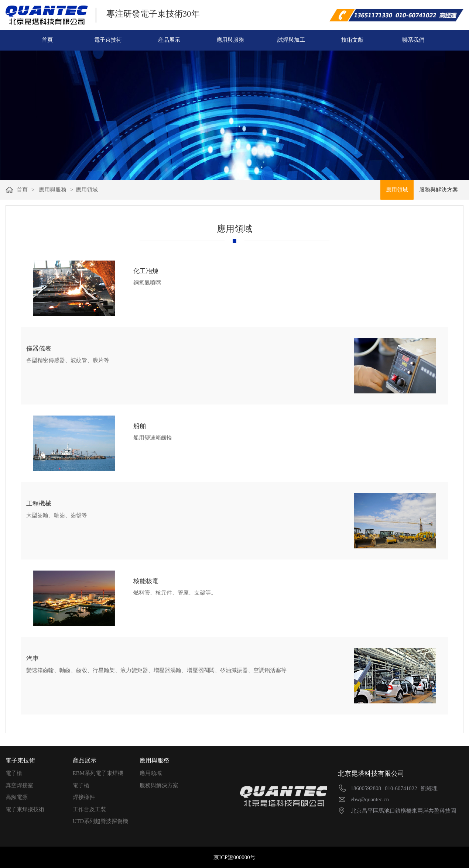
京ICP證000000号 (234, 857)
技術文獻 (352, 40)
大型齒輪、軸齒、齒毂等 (57, 515)
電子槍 (14, 773)
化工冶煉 (146, 271)
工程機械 (39, 504)
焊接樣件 (84, 797)
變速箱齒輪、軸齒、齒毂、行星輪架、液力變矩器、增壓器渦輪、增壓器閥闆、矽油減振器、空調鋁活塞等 (156, 670)
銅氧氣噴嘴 (147, 283)
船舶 (140, 426)
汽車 (32, 659)
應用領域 (151, 773)
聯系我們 (413, 40)
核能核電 (146, 581)
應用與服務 (230, 40)
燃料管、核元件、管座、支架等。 (175, 593)
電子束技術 (108, 40)
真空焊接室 (19, 785)
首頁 (47, 40)
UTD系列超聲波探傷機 (101, 821)
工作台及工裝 (89, 809)
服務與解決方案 (159, 785)
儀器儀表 (39, 349)
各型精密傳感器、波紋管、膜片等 (68, 360)
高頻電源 (17, 797)
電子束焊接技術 (25, 809)
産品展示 (169, 40)
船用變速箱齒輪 (153, 438)
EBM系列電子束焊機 (98, 773)
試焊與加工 (291, 40)
